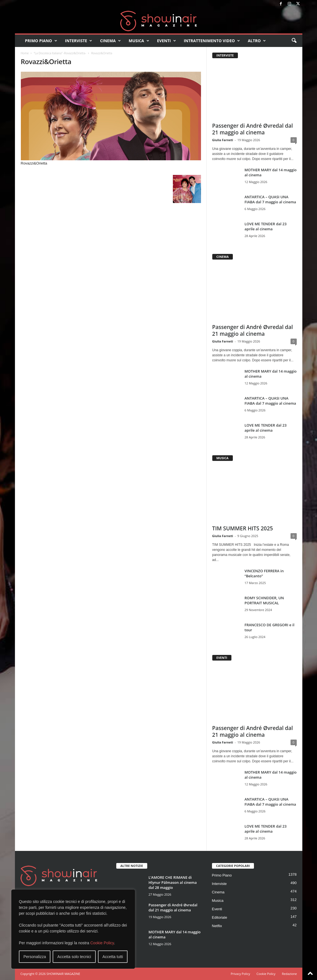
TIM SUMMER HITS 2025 (243, 528)
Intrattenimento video (212, 41)
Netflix (217, 926)
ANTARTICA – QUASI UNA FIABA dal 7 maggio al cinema (270, 199)
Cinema (110, 41)
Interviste (79, 41)
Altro (257, 41)
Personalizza (35, 957)
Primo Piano (41, 41)
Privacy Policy (240, 974)
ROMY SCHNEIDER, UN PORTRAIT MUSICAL (264, 600)
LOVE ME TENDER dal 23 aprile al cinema (266, 226)
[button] (294, 41)
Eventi (167, 41)
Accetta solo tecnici (74, 957)
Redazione (289, 974)
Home (25, 53)
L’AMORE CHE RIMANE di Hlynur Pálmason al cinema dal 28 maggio (173, 882)
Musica (139, 41)
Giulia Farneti (223, 140)
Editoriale (220, 917)
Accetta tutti (113, 957)
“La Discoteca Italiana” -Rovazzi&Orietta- (60, 53)
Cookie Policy (102, 943)
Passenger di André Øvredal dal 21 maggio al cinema (253, 129)
